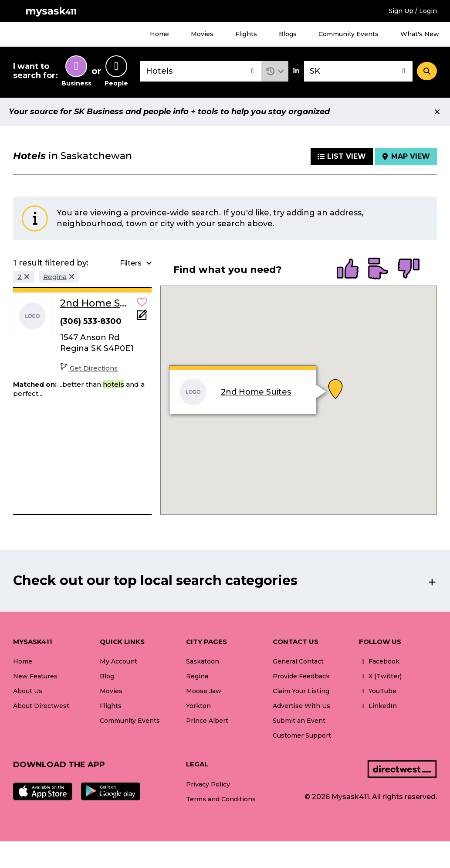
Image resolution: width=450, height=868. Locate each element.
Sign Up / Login (413, 11)
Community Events (348, 34)
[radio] (348, 269)
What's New (420, 34)
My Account (118, 661)
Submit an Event (299, 721)
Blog (107, 676)
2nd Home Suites (256, 392)
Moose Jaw (204, 691)
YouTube (378, 691)
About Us (28, 691)
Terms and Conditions (221, 799)
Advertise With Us (301, 706)
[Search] (427, 71)
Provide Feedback (301, 676)
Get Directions (89, 368)
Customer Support (302, 735)
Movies (202, 34)
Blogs (288, 34)
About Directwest (41, 706)
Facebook (379, 661)
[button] (275, 71)
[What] (201, 71)
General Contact (298, 661)
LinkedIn (378, 706)
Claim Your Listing (301, 691)
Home (159, 34)
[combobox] (201, 71)
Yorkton (198, 706)
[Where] (358, 71)
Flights (246, 34)
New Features (35, 676)
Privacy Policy (208, 784)
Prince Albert (207, 721)
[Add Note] (142, 318)
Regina (197, 676)
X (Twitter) (380, 676)
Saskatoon (203, 661)
